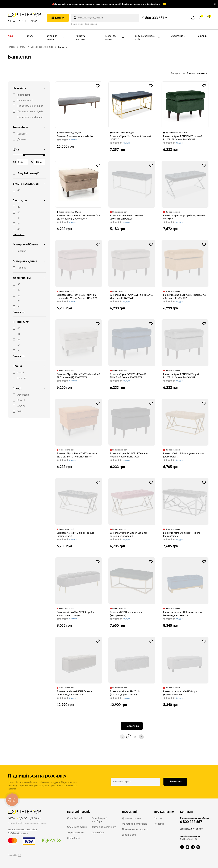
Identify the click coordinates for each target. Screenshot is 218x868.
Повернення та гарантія (135, 829)
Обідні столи (77, 24)
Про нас (158, 818)
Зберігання (178, 36)
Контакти (159, 824)
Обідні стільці (91, 24)
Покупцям (203, 36)
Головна (12, 47)
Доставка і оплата (132, 818)
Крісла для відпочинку (104, 827)
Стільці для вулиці (77, 827)
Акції (12, 36)
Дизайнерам (129, 835)
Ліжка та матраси (85, 37)
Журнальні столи (76, 832)
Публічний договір (18, 833)
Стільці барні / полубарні (99, 820)
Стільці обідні (75, 818)
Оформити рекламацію (135, 824)
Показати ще (132, 726)
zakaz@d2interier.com (192, 829)
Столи (31, 36)
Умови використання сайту (22, 829)
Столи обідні (98, 832)
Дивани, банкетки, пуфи (147, 37)
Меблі (23, 47)
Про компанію (164, 812)
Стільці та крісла (56, 37)
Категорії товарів (79, 812)
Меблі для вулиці (115, 37)
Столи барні (74, 838)
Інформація (130, 812)
